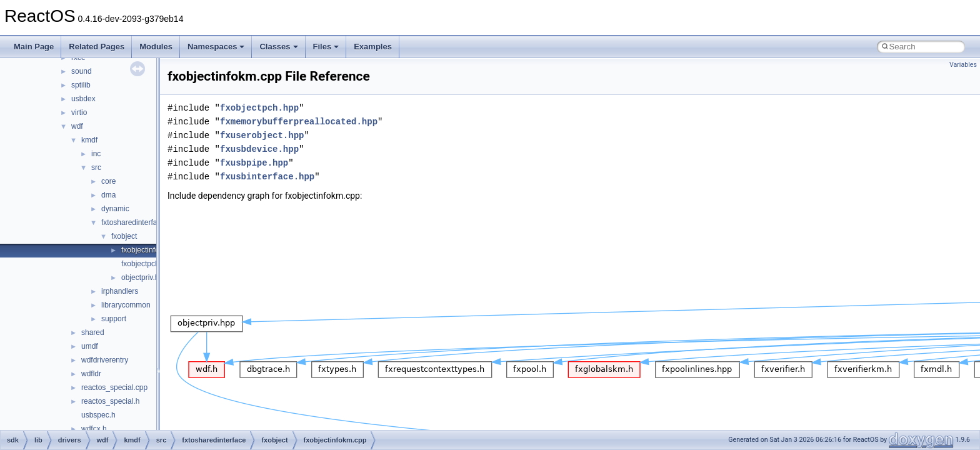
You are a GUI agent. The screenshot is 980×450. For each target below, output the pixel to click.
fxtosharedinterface (133, 222)
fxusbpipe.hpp (254, 163)
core (108, 181)
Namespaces (216, 47)
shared (93, 332)
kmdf (89, 140)
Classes (278, 47)
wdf (77, 126)
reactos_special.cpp (114, 387)
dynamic (115, 209)
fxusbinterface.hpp (267, 177)
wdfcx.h (94, 429)
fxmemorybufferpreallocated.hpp (299, 122)
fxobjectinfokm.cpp (152, 250)
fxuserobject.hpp (262, 135)
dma (108, 195)
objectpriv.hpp (144, 277)
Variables (963, 65)
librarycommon (126, 305)
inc (96, 154)
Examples (373, 47)
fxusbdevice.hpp (259, 149)
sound (82, 71)
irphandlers (120, 291)
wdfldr (91, 374)
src (96, 167)
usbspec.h (98, 415)
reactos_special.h (110, 401)
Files (326, 47)
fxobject (124, 236)
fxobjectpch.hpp (147, 264)
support (114, 319)
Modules (156, 47)
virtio (79, 112)
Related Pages (97, 47)
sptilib (81, 85)
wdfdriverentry (105, 360)
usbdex (83, 99)
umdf (90, 346)
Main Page (34, 47)
